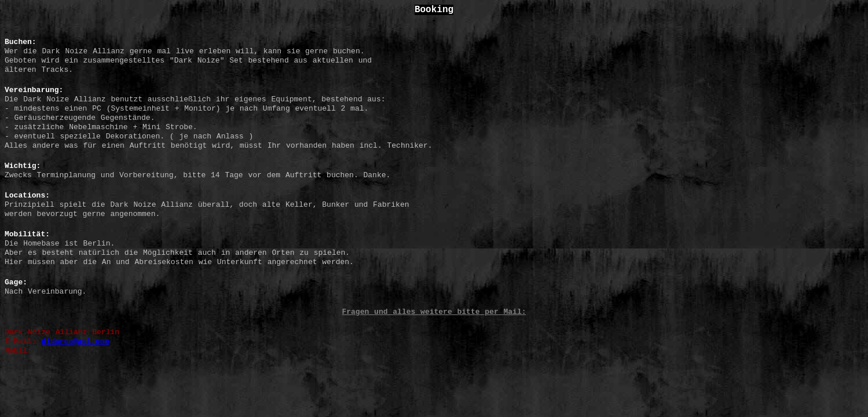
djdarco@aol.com (75, 341)
